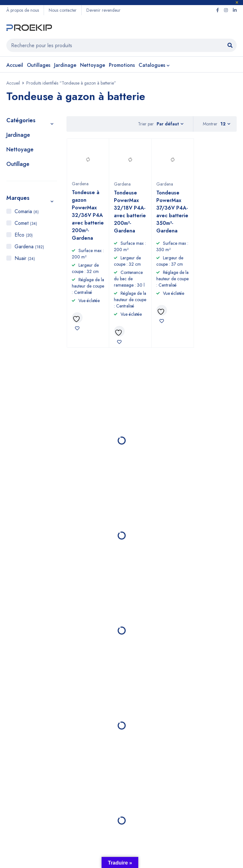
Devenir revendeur (103, 10)
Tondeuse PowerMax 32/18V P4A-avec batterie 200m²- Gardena (130, 212)
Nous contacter (63, 10)
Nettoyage (20, 149)
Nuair (25, 258)
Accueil (13, 83)
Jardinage (18, 135)
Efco (24, 235)
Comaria (27, 211)
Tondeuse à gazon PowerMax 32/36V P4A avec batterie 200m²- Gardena (88, 215)
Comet (26, 223)
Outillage (18, 164)
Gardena (29, 247)
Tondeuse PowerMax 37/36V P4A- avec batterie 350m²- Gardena (172, 212)
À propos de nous (23, 10)
